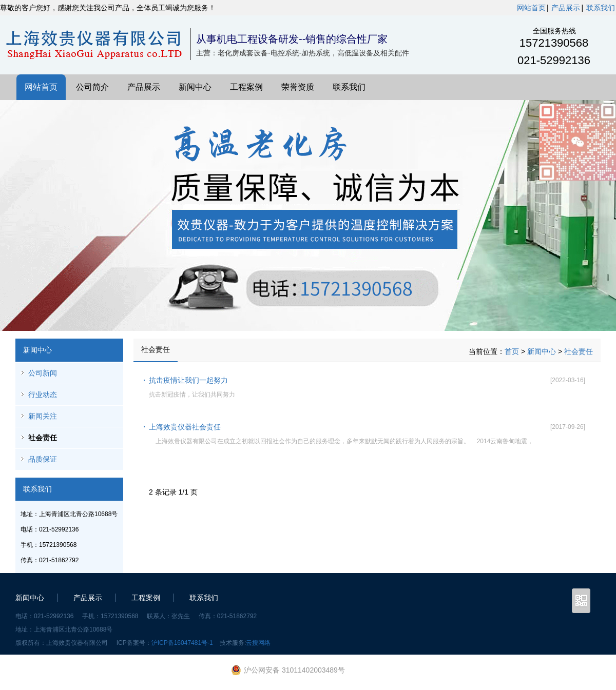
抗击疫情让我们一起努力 (188, 380)
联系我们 (601, 8)
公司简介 (92, 87)
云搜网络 (258, 643)
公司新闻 (43, 373)
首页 (512, 351)
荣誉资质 (298, 87)
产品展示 (566, 8)
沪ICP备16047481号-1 (182, 643)
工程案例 (246, 87)
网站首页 (531, 8)
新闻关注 (43, 416)
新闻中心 (195, 87)
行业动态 (43, 395)
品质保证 (43, 459)
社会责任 (43, 438)
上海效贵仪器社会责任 (185, 427)
